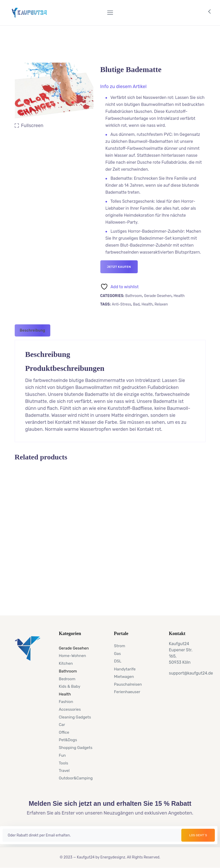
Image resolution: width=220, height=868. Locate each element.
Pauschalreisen (128, 684)
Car (62, 725)
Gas (117, 653)
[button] (124, 87)
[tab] (33, 330)
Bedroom (67, 679)
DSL (118, 661)
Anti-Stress (121, 304)
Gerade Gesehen (158, 296)
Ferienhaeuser (127, 692)
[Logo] (29, 13)
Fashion (66, 702)
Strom (120, 646)
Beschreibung (33, 330)
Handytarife (125, 669)
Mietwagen (124, 676)
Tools (63, 763)
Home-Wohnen (72, 656)
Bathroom (134, 296)
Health (179, 296)
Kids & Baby (70, 686)
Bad (136, 304)
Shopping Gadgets (76, 747)
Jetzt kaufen (119, 267)
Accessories (70, 709)
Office (64, 732)
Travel (64, 770)
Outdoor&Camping (76, 778)
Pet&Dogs (68, 740)
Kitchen (66, 663)
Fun (62, 755)
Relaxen (161, 304)
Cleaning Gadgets (75, 717)
